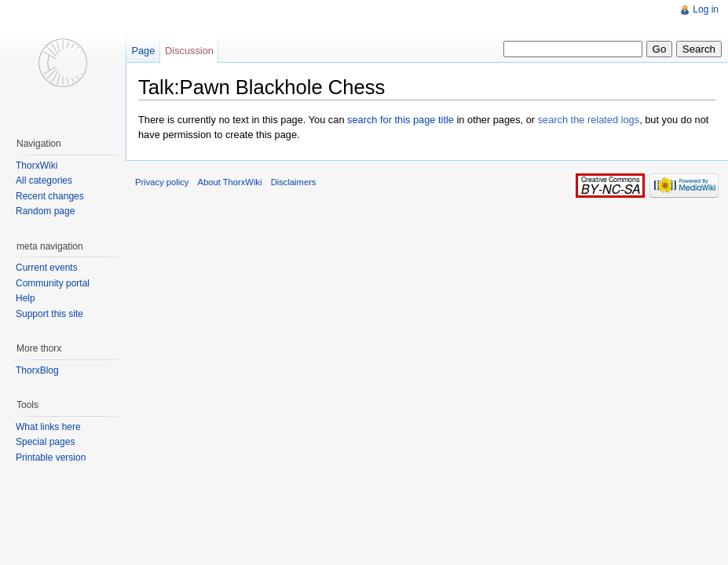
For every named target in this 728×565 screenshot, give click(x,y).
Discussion (189, 51)
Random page (45, 211)
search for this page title (401, 120)
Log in (706, 9)
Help (26, 298)
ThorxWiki (37, 166)
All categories (44, 180)
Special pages (45, 442)
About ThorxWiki (230, 182)
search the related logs (589, 120)
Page (143, 51)
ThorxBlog (37, 370)
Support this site (49, 314)
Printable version (51, 457)
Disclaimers (294, 182)
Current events (47, 268)
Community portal (53, 283)
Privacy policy (162, 182)
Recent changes (50, 196)
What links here (48, 427)
